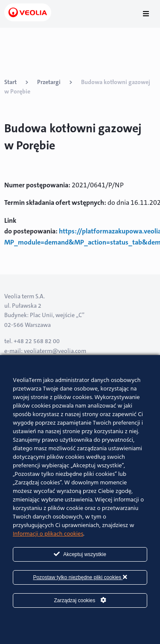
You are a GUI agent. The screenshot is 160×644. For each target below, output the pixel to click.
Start (10, 82)
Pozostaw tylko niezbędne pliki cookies (80, 577)
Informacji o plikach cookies (48, 534)
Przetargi (49, 82)
